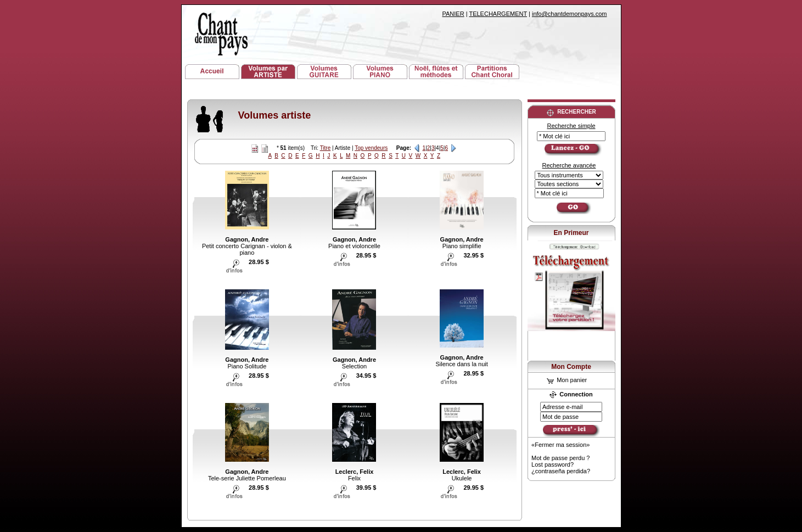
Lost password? (553, 464)
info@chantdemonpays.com (570, 14)
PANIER (453, 14)
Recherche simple (571, 126)
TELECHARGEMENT (498, 14)
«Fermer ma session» (560, 445)
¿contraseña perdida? (561, 471)
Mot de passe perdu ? (560, 458)
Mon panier (567, 380)
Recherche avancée (569, 165)
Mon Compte (571, 367)
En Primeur (571, 233)
